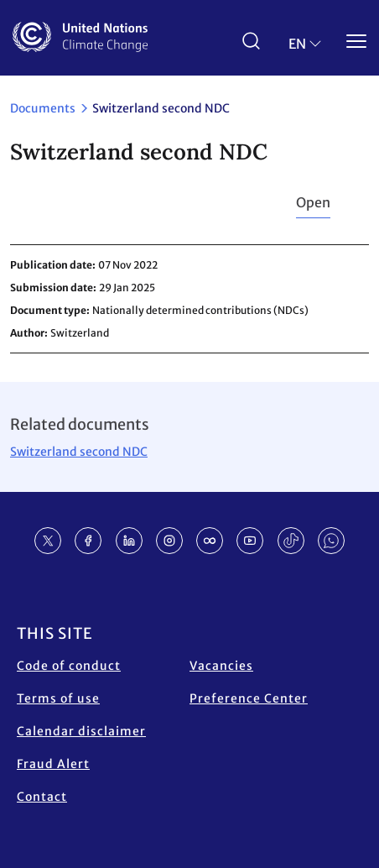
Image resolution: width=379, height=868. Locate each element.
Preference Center (249, 698)
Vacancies (221, 666)
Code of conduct (69, 666)
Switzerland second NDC (79, 452)
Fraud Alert (53, 764)
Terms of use (58, 698)
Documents (43, 108)
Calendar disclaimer (81, 731)
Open (313, 202)
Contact (42, 797)
